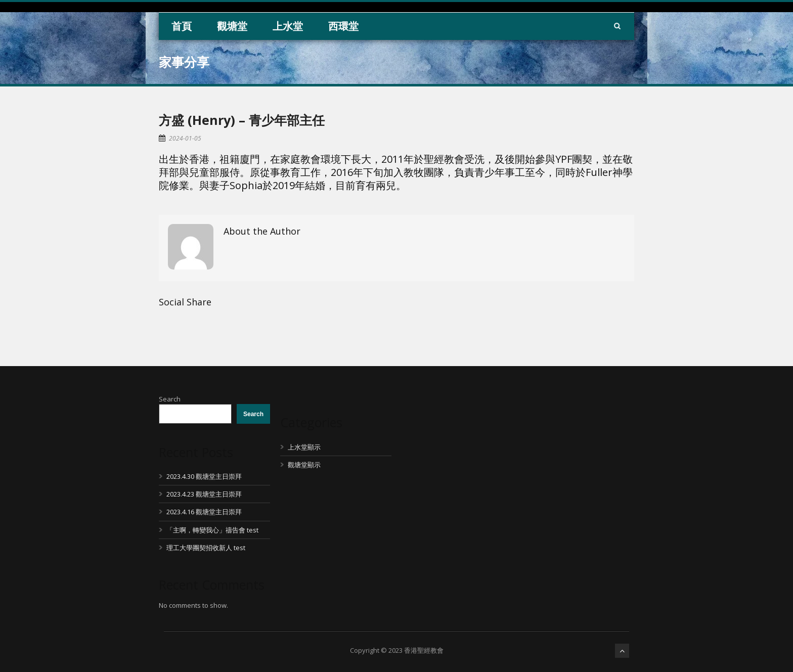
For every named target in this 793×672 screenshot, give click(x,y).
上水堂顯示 (304, 447)
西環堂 (343, 26)
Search (170, 399)
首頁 (182, 26)
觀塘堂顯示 (304, 465)
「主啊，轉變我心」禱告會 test (212, 530)
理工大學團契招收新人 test (206, 548)
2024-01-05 (185, 138)
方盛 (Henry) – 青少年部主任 (242, 120)
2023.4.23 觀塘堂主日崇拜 (204, 494)
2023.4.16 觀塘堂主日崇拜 (204, 512)
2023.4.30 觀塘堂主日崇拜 (204, 476)
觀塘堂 (232, 26)
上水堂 (288, 26)
